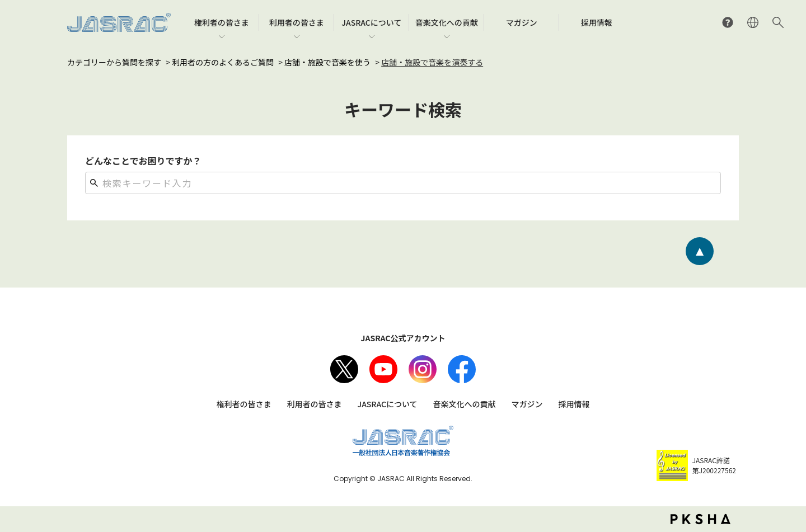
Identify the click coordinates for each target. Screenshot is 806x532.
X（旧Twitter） (344, 369)
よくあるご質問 (728, 22)
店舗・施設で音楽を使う (327, 62)
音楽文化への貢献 (465, 404)
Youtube (383, 369)
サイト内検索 (778, 22)
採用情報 (574, 404)
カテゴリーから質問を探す (114, 62)
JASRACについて (387, 404)
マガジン (527, 404)
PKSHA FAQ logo (700, 519)
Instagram (423, 369)
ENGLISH (753, 22)
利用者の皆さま (314, 404)
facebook (462, 369)
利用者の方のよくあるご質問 (223, 62)
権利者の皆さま (243, 404)
